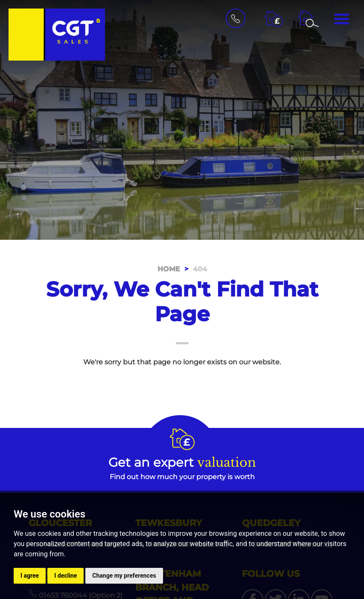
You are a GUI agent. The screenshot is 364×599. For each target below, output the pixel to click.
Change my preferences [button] (124, 576)
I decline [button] (66, 576)
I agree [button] (30, 576)
